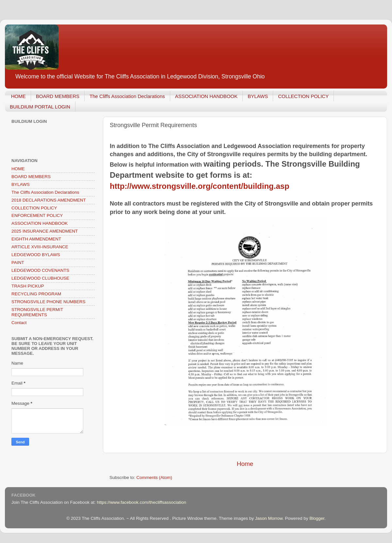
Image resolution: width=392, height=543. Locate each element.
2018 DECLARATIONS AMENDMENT (49, 200)
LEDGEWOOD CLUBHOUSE (40, 278)
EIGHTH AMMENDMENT (36, 239)
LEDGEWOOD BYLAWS (36, 255)
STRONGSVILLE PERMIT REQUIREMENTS (37, 312)
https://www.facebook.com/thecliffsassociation (141, 502)
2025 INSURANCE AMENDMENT (45, 231)
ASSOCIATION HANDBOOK (206, 96)
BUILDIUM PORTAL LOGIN (40, 107)
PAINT (18, 263)
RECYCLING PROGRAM (36, 294)
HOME (18, 96)
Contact (19, 323)
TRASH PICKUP (28, 286)
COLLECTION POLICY (303, 96)
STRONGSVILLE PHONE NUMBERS (49, 302)
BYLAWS (258, 96)
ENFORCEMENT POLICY (37, 215)
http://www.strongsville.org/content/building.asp (200, 186)
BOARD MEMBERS (58, 96)
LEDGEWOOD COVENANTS (40, 270)
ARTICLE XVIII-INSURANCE (40, 247)
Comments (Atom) (155, 477)
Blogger (317, 518)
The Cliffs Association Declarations (127, 96)
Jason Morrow (269, 518)
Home (245, 464)
